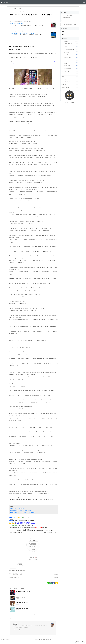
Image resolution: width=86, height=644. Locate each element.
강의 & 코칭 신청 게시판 (70, 44)
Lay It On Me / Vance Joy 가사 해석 (15, 575)
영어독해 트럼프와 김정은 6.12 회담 (15, 573)
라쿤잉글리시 (5, 2)
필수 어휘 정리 (70, 63)
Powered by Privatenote (5, 639)
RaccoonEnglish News (70, 82)
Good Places (70, 84)
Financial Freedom (70, 87)
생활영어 (70, 60)
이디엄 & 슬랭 (70, 55)
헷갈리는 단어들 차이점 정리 (70, 49)
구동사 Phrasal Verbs (70, 57)
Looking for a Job (70, 79)
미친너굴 (21, 12)
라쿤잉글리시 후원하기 (67, 17)
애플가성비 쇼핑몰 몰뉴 (17, 23)
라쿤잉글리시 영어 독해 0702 (14, 578)
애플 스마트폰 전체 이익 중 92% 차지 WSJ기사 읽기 (32, 15)
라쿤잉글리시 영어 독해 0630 (14, 579)
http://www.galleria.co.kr (15, 31)
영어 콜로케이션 (70, 52)
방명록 (21, 8)
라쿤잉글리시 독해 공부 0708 (14, 576)
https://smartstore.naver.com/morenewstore (19, 21)
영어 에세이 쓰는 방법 (70, 68)
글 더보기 (33, 614)
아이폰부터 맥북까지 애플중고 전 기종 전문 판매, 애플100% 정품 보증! (27, 25)
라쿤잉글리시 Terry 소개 (67, 16)
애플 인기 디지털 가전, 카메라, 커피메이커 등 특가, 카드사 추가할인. (27, 35)
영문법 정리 (70, 46)
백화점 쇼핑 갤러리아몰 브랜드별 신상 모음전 (23, 33)
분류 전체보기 (65, 42)
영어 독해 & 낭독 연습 (14, 12)
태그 (15, 8)
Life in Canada (70, 77)
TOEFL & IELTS (70, 71)
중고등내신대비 (70, 74)
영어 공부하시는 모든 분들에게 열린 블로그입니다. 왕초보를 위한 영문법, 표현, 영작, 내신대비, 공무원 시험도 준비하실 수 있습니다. (31, 626)
